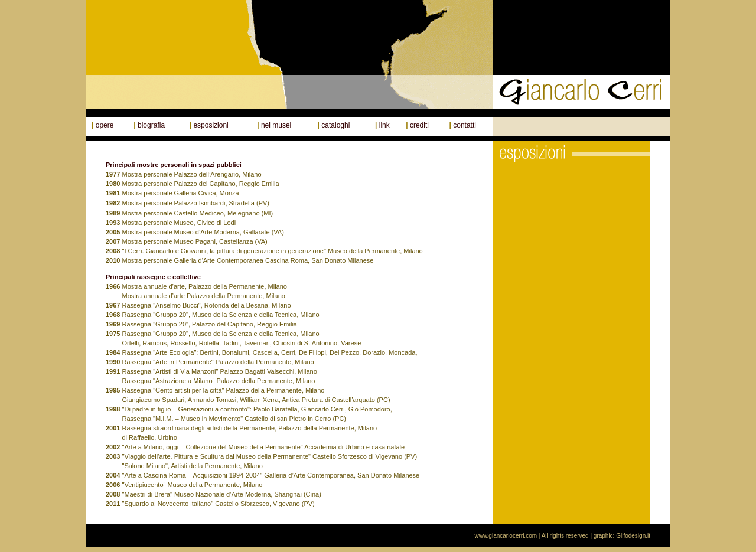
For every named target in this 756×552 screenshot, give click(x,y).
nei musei (276, 125)
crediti (419, 125)
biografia (151, 125)
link (384, 125)
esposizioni (211, 125)
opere (105, 125)
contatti (465, 125)
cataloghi (335, 125)
